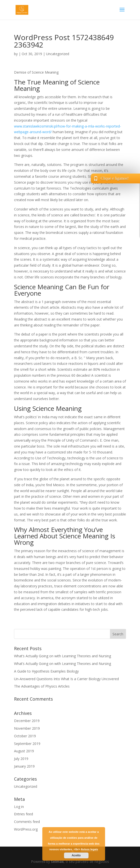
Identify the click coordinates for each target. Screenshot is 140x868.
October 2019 (25, 736)
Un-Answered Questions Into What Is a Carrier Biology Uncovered (66, 679)
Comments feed (27, 822)
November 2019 (27, 728)
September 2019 (27, 744)
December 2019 (27, 721)
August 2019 (24, 751)
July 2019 (21, 759)
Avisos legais (90, 849)
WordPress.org (26, 829)
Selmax (57, 861)
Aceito (76, 855)
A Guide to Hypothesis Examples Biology (46, 671)
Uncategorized (58, 54)
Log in (19, 807)
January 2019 (24, 766)
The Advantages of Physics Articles (42, 686)
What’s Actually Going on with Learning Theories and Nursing (62, 656)
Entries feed (23, 814)
